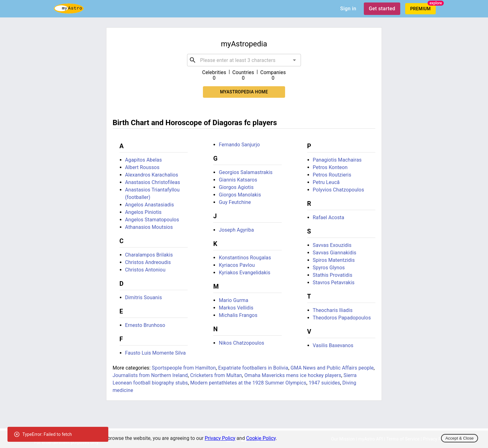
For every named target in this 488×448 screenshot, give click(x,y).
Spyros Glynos (329, 268)
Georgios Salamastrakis (246, 172)
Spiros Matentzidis (334, 260)
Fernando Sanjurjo (239, 145)
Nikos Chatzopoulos (242, 343)
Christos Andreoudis (148, 262)
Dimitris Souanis (144, 297)
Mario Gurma (234, 300)
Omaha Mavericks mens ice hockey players (293, 375)
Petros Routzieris (332, 175)
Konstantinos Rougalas (245, 258)
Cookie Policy (261, 438)
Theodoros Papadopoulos (342, 318)
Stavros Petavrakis (334, 283)
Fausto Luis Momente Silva (155, 353)
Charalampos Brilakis (149, 255)
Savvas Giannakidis (335, 253)
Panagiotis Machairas (337, 160)
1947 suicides (324, 383)
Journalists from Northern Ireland (150, 375)
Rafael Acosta (328, 217)
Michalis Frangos (238, 315)
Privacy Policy (220, 438)
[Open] (294, 60)
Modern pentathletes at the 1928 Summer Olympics (248, 383)
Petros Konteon (330, 167)
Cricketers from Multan (216, 375)
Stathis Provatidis (333, 275)
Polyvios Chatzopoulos (338, 190)
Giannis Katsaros (238, 180)
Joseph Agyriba (236, 230)
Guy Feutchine (235, 202)
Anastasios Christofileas (153, 182)
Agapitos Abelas (143, 160)
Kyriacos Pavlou (237, 265)
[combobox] (244, 60)
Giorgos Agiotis (236, 187)
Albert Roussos (142, 167)
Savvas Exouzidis (332, 245)
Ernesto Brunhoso (145, 325)
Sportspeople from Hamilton (184, 368)
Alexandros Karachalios (152, 175)
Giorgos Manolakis (240, 195)
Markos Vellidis (236, 308)
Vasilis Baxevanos (333, 345)
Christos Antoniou (145, 270)
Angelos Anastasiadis (150, 205)
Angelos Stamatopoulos (152, 220)
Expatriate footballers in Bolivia (253, 368)
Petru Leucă (326, 182)
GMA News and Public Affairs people (332, 368)
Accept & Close (460, 438)
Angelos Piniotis (143, 212)
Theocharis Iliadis (333, 310)
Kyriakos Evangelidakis (244, 273)
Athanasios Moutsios (149, 227)
